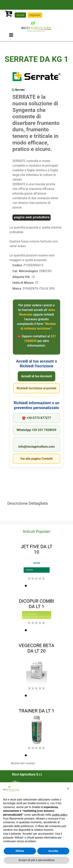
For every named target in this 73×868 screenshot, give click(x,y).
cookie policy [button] (59, 815)
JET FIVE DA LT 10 (36, 549)
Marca (17, 289)
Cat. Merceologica (25, 271)
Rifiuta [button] (20, 851)
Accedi (20, 15)
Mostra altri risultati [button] (23, 763)
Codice (17, 265)
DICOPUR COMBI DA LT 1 (36, 604)
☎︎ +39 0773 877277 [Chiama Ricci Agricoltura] (36, 418)
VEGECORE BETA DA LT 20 (36, 648)
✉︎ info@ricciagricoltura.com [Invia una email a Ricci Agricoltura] (36, 444)
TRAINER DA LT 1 (36, 711)
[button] (26, 586)
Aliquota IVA (21, 277)
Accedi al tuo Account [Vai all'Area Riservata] (36, 376)
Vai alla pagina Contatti (36, 459)
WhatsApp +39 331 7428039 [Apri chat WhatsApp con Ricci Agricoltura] (36, 430)
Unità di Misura (23, 283)
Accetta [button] (53, 851)
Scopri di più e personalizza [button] (36, 860)
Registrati (35, 15)
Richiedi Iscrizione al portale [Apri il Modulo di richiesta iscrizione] (36, 388)
